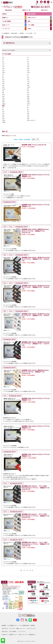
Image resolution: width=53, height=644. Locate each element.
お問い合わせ (44, 10)
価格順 (16, 139)
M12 (28, 95)
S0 (28, 106)
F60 (3, 70)
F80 (28, 70)
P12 (3, 80)
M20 (28, 96)
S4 (28, 107)
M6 (3, 93)
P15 (28, 80)
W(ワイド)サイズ (31, 120)
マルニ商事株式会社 (24, 625)
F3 (3, 59)
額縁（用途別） (9, 10)
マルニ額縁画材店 (6, 33)
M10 (3, 95)
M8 (28, 93)
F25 (3, 67)
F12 (28, 63)
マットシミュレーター (31, 628)
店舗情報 (4, 625)
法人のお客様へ (13, 631)
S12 (28, 111)
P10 (28, 78)
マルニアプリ (12, 628)
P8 (3, 78)
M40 (3, 100)
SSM (3, 106)
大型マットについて (23, 635)
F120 (28, 72)
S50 (28, 117)
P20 (3, 82)
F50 (28, 69)
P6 (28, 76)
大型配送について (13, 635)
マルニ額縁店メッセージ (13, 625)
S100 (4, 120)
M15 (3, 96)
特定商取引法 (32, 635)
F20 (28, 65)
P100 (29, 87)
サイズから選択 (29, 33)
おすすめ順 (27, 139)
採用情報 (32, 625)
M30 (28, 98)
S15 (3, 113)
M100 (4, 104)
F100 (4, 72)
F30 (28, 67)
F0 (28, 58)
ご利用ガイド (5, 635)
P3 (28, 74)
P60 (28, 85)
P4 (3, 76)
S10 (3, 111)
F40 (3, 69)
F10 (3, 63)
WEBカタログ (5, 628)
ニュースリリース (22, 631)
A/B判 (4, 122)
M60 (3, 102)
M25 (3, 98)
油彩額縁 (22, 33)
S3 (3, 107)
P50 (3, 85)
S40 (3, 117)
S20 (28, 113)
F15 (3, 65)
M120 (29, 104)
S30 (28, 115)
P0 (3, 74)
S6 (3, 109)
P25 (28, 82)
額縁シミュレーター (21, 628)
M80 (28, 102)
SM (3, 58)
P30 (3, 83)
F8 (28, 61)
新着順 (21, 139)
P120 (4, 89)
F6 (3, 61)
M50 (28, 100)
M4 (28, 91)
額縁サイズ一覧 (26, 10)
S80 (28, 119)
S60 (3, 119)
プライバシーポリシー (31, 641)
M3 (3, 91)
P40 (28, 83)
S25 (3, 115)
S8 (28, 109)
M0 (28, 89)
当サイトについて (21, 641)
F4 (28, 59)
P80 (3, 87)
